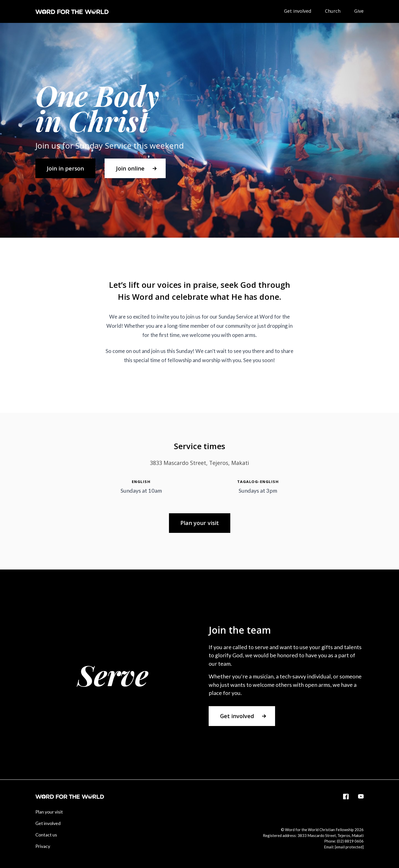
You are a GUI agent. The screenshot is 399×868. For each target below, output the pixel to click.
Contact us (46, 835)
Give (359, 11)
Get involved (298, 11)
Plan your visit (49, 812)
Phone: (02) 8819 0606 (344, 841)
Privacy (43, 846)
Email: (344, 847)
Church (333, 11)
